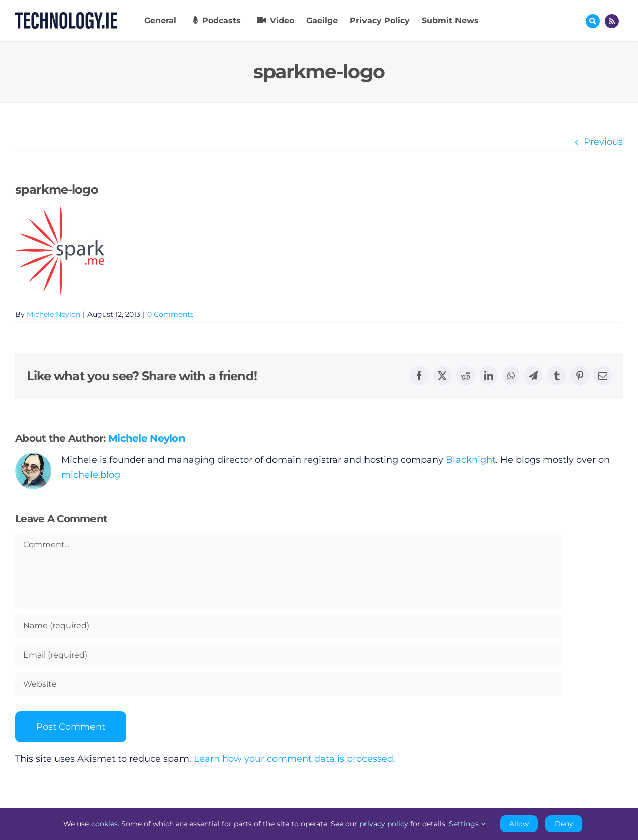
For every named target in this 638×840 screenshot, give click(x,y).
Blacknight (471, 460)
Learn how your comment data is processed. (294, 759)
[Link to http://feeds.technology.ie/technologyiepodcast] (612, 21)
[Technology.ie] (66, 17)
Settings (467, 824)
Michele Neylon (54, 314)
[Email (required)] (289, 655)
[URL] (289, 684)
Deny (564, 824)
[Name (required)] (289, 626)
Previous (603, 142)
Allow (519, 824)
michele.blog (91, 475)
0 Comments (170, 314)
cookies (104, 824)
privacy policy (384, 824)
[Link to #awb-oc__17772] (593, 21)
